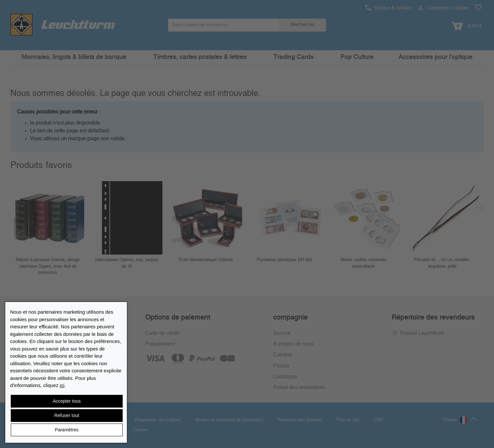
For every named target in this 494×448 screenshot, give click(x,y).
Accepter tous (67, 401)
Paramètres (67, 430)
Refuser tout (67, 415)
